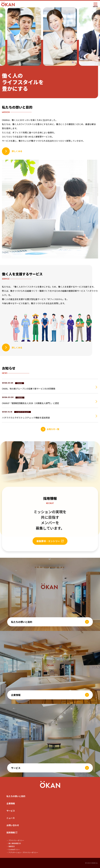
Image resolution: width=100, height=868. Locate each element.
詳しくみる (17, 151)
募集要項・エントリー (48, 541)
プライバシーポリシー (16, 840)
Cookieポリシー (14, 849)
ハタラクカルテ (23, 412)
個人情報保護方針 (15, 843)
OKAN (20, 383)
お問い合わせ (13, 825)
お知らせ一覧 (53, 429)
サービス (11, 811)
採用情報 (11, 832)
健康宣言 (11, 846)
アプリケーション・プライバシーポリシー (23, 852)
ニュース (11, 818)
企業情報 (11, 803)
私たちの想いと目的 (16, 796)
